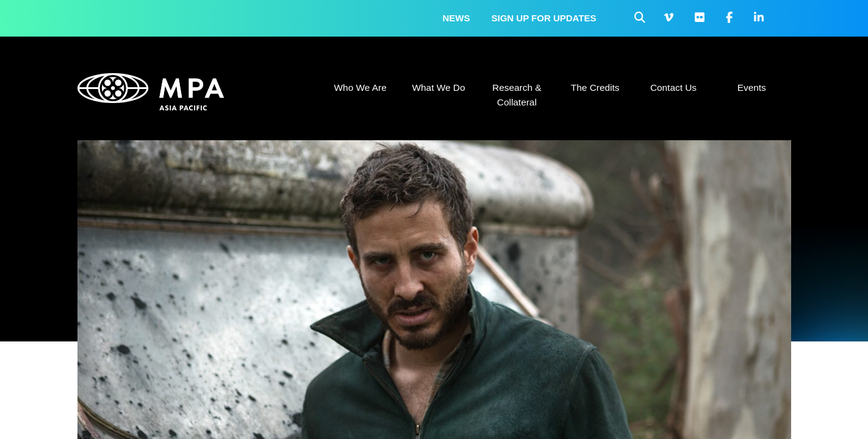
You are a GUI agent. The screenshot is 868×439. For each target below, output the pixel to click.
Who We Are (360, 87)
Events (752, 87)
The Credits (595, 87)
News (457, 18)
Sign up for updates (544, 18)
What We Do (438, 87)
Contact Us (673, 87)
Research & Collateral (517, 95)
